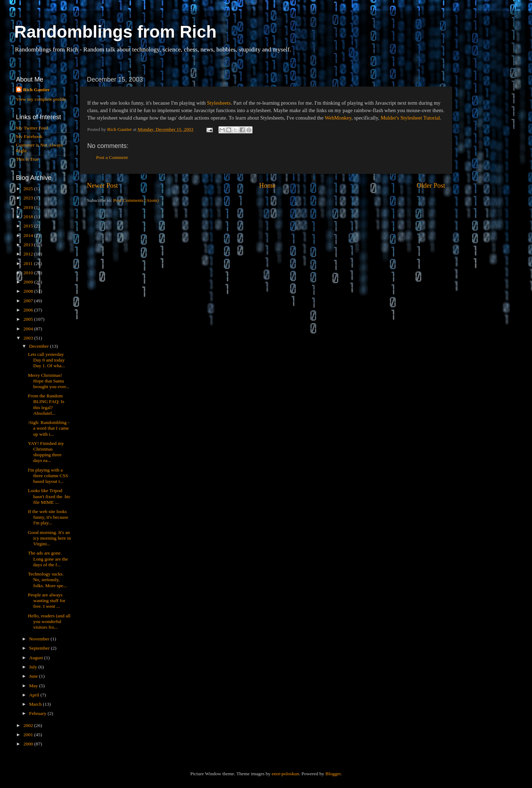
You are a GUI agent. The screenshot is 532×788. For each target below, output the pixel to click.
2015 (29, 226)
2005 (29, 319)
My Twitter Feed (32, 128)
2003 (29, 338)
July (34, 667)
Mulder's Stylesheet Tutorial (410, 118)
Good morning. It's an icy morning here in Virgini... (49, 538)
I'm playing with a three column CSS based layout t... (48, 476)
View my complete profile (41, 99)
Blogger (333, 774)
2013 (29, 245)
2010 (29, 273)
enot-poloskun (285, 774)
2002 (29, 725)
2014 (29, 235)
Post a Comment (112, 157)
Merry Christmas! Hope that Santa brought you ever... (49, 381)
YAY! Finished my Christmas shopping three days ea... (46, 452)
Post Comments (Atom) (136, 200)
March (36, 704)
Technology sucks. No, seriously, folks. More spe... (48, 580)
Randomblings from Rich (115, 32)
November (40, 639)
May (34, 686)
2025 (29, 189)
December (40, 346)
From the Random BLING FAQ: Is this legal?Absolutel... (46, 404)
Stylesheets (219, 103)
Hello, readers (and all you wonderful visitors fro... (49, 621)
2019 (29, 207)
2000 (29, 744)
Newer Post (102, 185)
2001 (29, 735)
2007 (29, 301)
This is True (27, 159)
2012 (29, 254)
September (40, 648)
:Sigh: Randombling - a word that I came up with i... (49, 428)
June (34, 676)
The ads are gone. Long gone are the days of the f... (48, 559)
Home (267, 185)
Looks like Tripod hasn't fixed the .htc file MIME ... (49, 496)
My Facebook (29, 136)
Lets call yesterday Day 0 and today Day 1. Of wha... (47, 360)
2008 (29, 291)
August (37, 658)
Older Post (431, 185)
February (38, 713)
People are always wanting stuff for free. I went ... (47, 600)
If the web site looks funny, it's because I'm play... (48, 517)
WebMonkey (338, 118)
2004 (29, 329)
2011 (29, 263)
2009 (29, 282)
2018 (29, 217)
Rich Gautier (36, 90)
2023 (29, 198)
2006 (29, 310)
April (35, 695)
